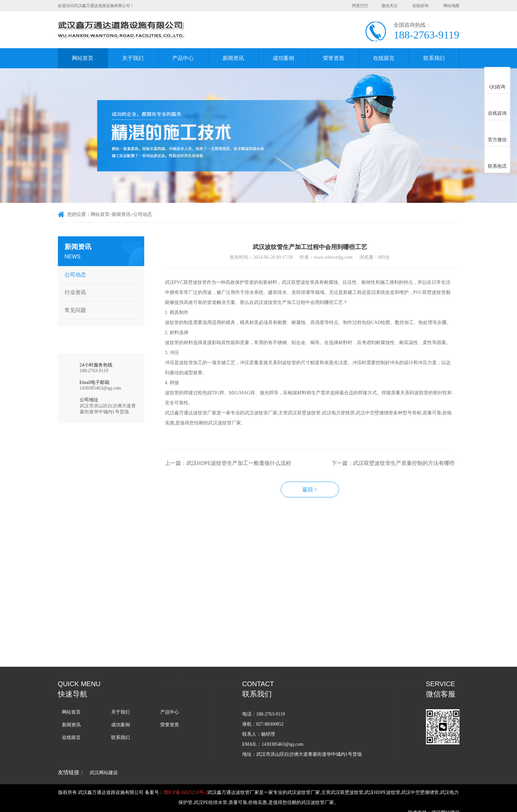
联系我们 (434, 58)
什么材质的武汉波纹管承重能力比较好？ (209, 647)
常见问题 (73, 310)
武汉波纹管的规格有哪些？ (357, 720)
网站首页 (83, 58)
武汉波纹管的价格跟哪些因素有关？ (366, 647)
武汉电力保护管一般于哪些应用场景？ (207, 660)
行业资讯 (73, 292)
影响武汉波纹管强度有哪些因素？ (202, 684)
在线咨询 (420, 6)
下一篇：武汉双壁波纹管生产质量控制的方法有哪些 (400, 470)
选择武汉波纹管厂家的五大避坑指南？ (369, 684)
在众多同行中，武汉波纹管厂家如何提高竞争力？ (216, 623)
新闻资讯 (233, 58)
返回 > (317, 496)
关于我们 (133, 58)
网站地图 (451, 6)
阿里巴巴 (360, 6)
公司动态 (143, 215)
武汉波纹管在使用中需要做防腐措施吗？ (371, 623)
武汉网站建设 (104, 773)
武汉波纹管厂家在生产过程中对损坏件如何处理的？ (216, 672)
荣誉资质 (334, 58)
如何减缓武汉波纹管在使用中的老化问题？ (212, 708)
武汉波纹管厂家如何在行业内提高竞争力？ (373, 708)
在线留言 (384, 58)
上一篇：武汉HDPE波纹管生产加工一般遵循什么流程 (235, 470)
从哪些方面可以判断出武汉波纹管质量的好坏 (376, 635)
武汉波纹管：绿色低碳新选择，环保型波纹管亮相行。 (377, 672)
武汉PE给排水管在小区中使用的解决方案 (210, 720)
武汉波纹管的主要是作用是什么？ (202, 696)
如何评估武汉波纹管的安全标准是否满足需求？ (377, 660)
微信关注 (390, 6)
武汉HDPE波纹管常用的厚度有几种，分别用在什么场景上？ (216, 635)
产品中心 (183, 58)
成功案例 (283, 58)
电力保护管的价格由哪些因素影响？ (366, 696)
